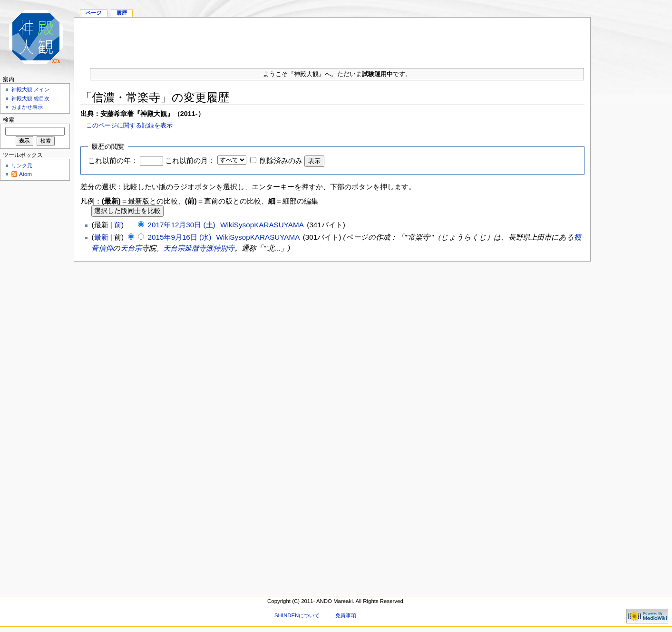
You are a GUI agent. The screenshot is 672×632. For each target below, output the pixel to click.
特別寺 (224, 248)
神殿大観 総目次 (30, 98)
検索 (9, 120)
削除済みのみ (281, 160)
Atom (25, 174)
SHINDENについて (297, 615)
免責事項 (346, 615)
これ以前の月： (190, 160)
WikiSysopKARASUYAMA (262, 225)
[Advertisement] (332, 39)
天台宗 (131, 248)
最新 (101, 237)
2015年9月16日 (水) (181, 237)
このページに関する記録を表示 (129, 125)
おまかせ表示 (27, 107)
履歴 (122, 13)
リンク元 (22, 165)
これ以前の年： (113, 160)
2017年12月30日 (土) (183, 225)
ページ (93, 13)
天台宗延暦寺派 (188, 248)
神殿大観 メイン (30, 89)
